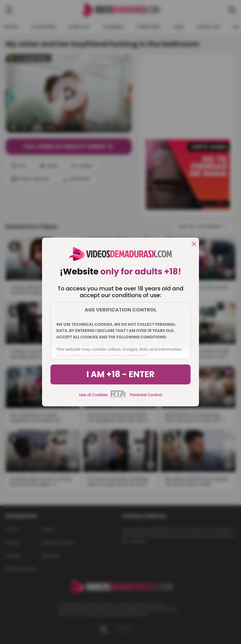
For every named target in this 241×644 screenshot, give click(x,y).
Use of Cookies (93, 395)
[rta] (119, 397)
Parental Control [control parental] (146, 395)
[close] (194, 244)
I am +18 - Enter (120, 374)
